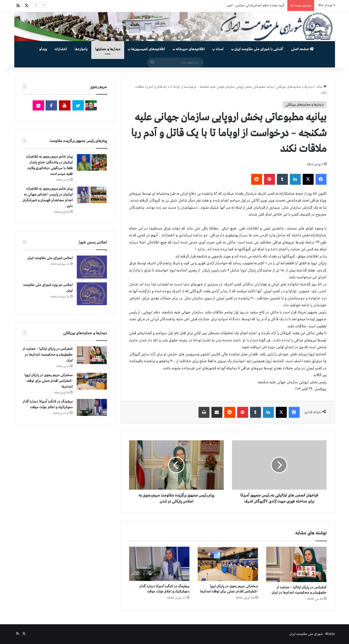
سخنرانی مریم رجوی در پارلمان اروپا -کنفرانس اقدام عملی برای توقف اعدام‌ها (49, 381)
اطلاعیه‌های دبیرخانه (190, 49)
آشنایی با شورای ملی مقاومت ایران (259, 49)
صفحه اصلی (302, 49)
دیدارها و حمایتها (108, 49)
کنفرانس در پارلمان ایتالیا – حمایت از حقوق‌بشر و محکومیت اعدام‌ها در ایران (48, 355)
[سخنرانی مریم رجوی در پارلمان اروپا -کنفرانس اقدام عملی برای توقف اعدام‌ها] (228, 564)
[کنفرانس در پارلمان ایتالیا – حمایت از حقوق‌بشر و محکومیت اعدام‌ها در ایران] (296, 564)
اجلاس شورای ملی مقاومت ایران (50, 258)
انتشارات (61, 49)
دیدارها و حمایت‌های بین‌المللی (295, 87)
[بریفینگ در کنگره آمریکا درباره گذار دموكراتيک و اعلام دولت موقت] (159, 564)
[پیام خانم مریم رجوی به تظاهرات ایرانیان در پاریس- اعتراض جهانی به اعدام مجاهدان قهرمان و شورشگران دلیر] (92, 195)
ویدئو (43, 49)
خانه (322, 87)
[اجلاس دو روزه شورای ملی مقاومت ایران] (92, 294)
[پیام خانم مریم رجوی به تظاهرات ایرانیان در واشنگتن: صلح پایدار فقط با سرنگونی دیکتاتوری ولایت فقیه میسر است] (92, 162)
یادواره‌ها (81, 49)
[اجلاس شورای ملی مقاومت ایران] (92, 267)
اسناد (219, 49)
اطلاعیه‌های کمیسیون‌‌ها (148, 49)
